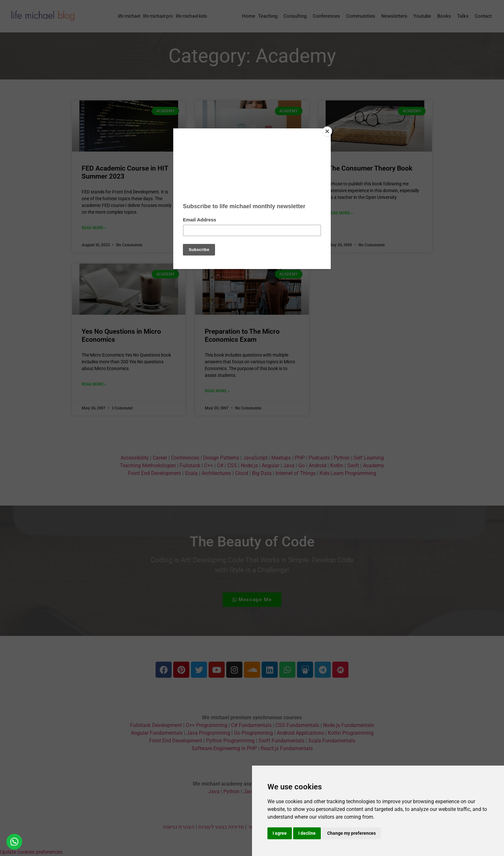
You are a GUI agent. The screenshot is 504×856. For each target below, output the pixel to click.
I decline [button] (307, 833)
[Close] (329, 130)
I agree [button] (280, 833)
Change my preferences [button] (351, 833)
